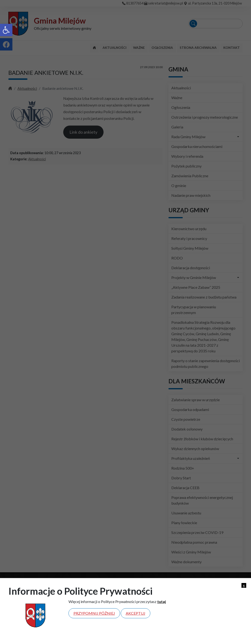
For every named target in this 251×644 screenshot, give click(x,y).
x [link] (244, 585)
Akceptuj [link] (136, 613)
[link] (6, 30)
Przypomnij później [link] (94, 613)
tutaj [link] (162, 601)
